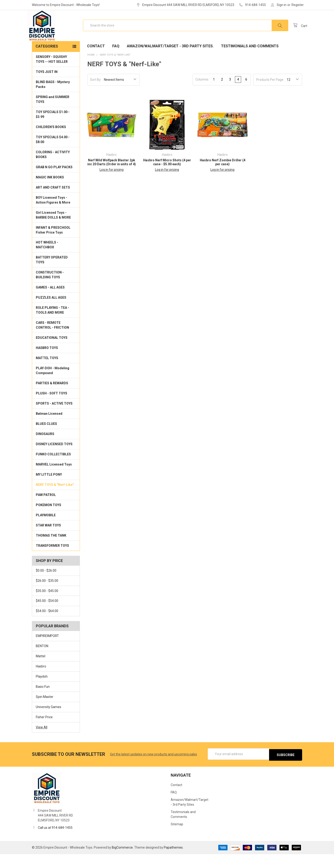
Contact (96, 61)
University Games (49, 722)
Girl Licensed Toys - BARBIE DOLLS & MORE (53, 230)
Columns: (202, 94)
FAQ (116, 61)
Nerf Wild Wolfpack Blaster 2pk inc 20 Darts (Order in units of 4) (112, 177)
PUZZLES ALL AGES (51, 312)
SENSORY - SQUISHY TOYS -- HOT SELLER (52, 74)
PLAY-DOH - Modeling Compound (53, 385)
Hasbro (41, 681)
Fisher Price (44, 732)
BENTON (42, 661)
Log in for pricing (112, 184)
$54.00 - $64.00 (47, 626)
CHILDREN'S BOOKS (51, 142)
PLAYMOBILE (46, 530)
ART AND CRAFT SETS (53, 202)
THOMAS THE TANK (51, 550)
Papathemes (173, 861)
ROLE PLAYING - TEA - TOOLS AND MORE (52, 325)
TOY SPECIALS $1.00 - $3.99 (53, 129)
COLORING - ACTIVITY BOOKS (53, 169)
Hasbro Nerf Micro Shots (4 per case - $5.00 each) (167, 177)
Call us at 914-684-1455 (55, 841)
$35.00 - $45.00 (47, 605)
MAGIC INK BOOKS (50, 192)
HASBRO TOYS (47, 363)
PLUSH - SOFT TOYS (52, 408)
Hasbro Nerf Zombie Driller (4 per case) (223, 177)
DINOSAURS (45, 449)
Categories (47, 61)
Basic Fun (43, 701)
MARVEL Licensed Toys (54, 479)
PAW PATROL (46, 510)
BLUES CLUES (46, 439)
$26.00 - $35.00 (47, 595)
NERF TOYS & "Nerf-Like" (55, 499)
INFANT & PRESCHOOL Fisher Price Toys (53, 245)
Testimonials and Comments (250, 61)
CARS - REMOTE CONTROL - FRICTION (52, 340)
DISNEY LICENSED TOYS (54, 459)
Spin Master (45, 712)
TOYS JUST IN (47, 87)
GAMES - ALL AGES (50, 302)
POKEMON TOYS (49, 520)
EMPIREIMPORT (47, 651)
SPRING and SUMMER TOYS (53, 114)
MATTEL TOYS (47, 373)
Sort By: (96, 94)
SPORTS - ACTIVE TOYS (54, 418)
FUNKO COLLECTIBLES (53, 469)
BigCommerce (122, 861)
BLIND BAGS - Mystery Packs (53, 99)
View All (42, 742)
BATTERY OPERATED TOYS (52, 275)
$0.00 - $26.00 (46, 585)
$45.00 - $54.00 (47, 616)
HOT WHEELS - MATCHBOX (47, 260)
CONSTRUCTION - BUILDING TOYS (50, 290)
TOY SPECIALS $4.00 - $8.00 (53, 154)
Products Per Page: (270, 94)
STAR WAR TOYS (48, 540)
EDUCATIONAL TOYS (52, 352)
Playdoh (42, 691)
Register (298, 5)
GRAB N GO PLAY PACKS (54, 182)
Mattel (41, 671)
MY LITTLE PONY (49, 489)
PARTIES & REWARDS (52, 398)
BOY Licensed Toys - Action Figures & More (53, 215)
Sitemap (177, 838)
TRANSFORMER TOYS (52, 560)
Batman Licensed (49, 428)
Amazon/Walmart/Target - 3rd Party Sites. (170, 61)
